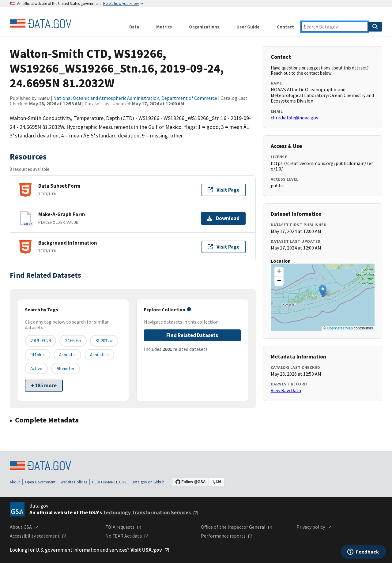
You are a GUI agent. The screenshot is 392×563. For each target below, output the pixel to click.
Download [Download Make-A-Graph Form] (223, 218)
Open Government (40, 482)
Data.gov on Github (148, 482)
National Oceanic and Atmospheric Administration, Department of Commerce (135, 98)
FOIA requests (123, 527)
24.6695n (73, 341)
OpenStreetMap (340, 328)
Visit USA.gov (150, 550)
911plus (38, 355)
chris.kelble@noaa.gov (294, 118)
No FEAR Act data (127, 536)
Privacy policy (314, 527)
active (36, 368)
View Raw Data (286, 390)
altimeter (66, 368)
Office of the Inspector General (237, 527)
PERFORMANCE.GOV (109, 482)
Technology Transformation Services (151, 512)
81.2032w (104, 341)
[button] (323, 291)
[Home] (40, 24)
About (15, 482)
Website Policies (74, 482)
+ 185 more (44, 385)
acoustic (67, 355)
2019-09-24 (40, 341)
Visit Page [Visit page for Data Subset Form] (224, 190)
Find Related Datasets (192, 335)
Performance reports (227, 536)
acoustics (99, 355)
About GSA (24, 527)
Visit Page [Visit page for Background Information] (224, 247)
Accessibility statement (38, 536)
